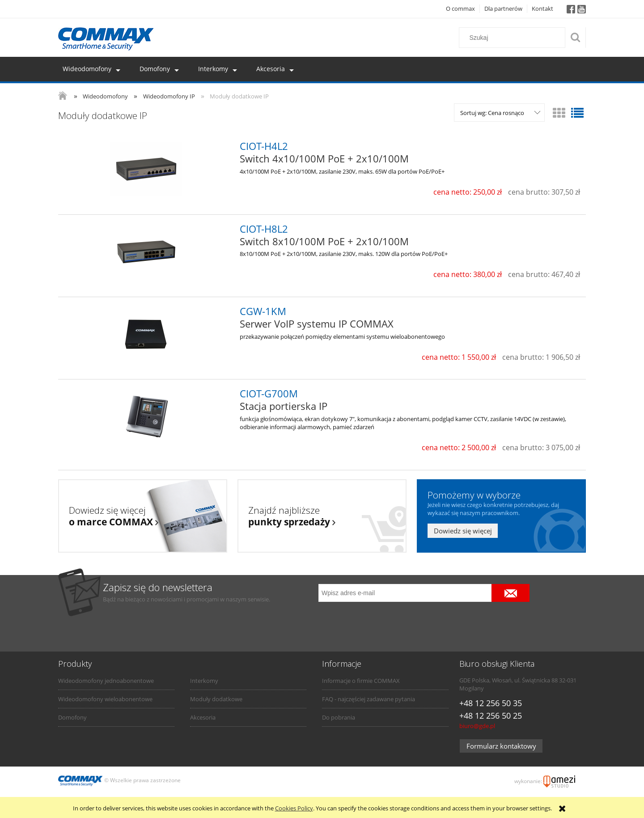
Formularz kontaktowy (501, 746)
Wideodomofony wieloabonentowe (105, 699)
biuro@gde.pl (477, 726)
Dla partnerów (503, 9)
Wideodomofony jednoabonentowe (106, 681)
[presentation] (381, 621)
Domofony (72, 717)
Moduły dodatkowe (216, 699)
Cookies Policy (294, 808)
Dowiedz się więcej (463, 531)
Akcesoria (203, 717)
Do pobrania (339, 717)
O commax (460, 9)
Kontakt (542, 9)
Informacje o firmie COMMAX (361, 681)
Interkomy (204, 681)
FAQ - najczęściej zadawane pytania (369, 699)
